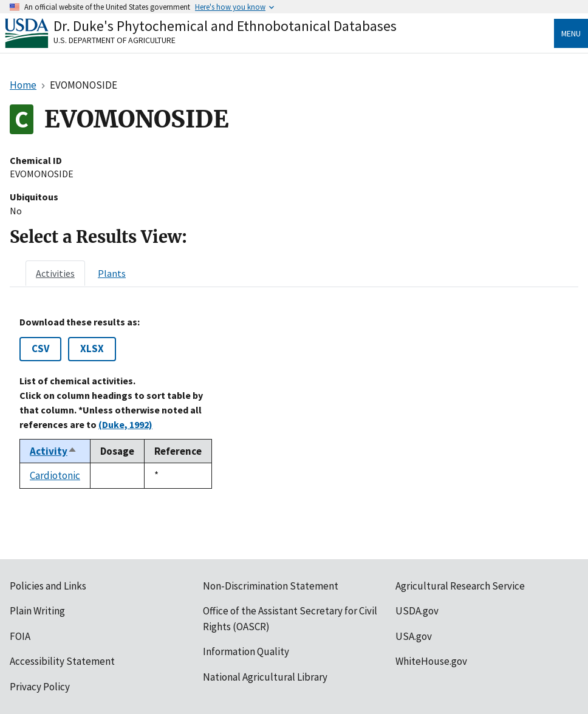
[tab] (55, 273)
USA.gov (414, 636)
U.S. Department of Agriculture (115, 40)
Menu (571, 33)
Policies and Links (48, 586)
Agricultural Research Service (460, 586)
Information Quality (246, 651)
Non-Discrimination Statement (271, 586)
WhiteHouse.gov (431, 661)
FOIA (20, 636)
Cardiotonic (55, 475)
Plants (112, 273)
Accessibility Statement (62, 661)
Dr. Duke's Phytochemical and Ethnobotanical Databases (225, 26)
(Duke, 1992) (125, 424)
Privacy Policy (40, 687)
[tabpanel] (294, 403)
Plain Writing (37, 611)
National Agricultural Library (265, 677)
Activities (55, 273)
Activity (53, 451)
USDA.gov (417, 611)
